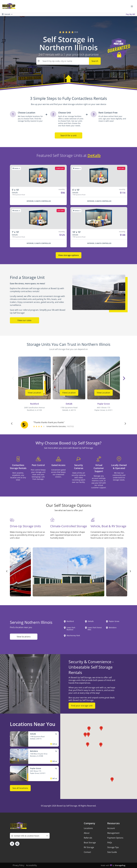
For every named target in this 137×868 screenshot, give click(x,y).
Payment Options (115, 838)
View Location (34, 393)
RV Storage (89, 847)
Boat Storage (90, 843)
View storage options (69, 255)
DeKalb (94, 155)
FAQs (110, 843)
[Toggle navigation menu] (133, 6)
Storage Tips (113, 847)
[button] (12, 424)
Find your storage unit (82, 706)
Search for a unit (69, 135)
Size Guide (112, 852)
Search (95, 61)
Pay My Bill (130, 14)
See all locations (20, 788)
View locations (24, 637)
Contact (87, 852)
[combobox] (30, 836)
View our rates (25, 320)
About (87, 833)
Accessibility (31, 865)
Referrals (88, 838)
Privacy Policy (18, 865)
